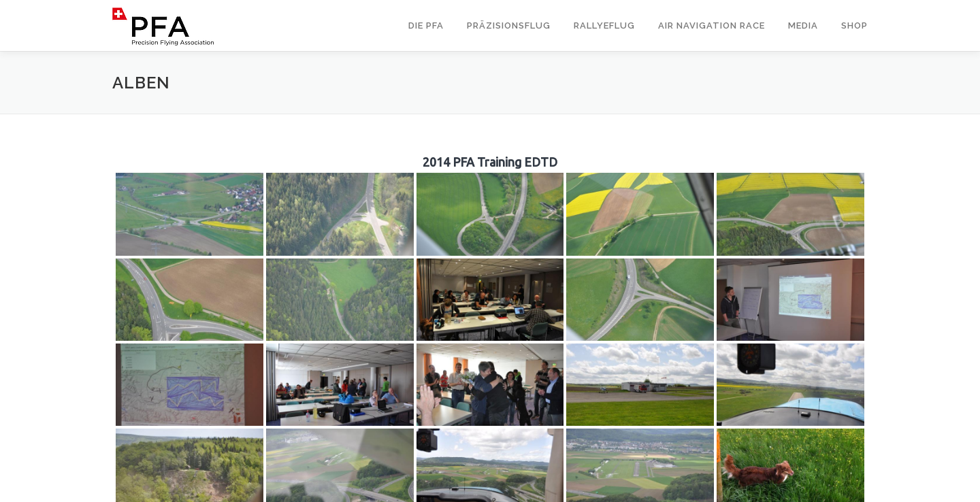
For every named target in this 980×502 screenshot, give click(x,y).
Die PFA (426, 26)
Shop (854, 26)
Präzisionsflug (509, 26)
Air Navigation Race (712, 26)
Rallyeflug (604, 26)
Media (803, 26)
